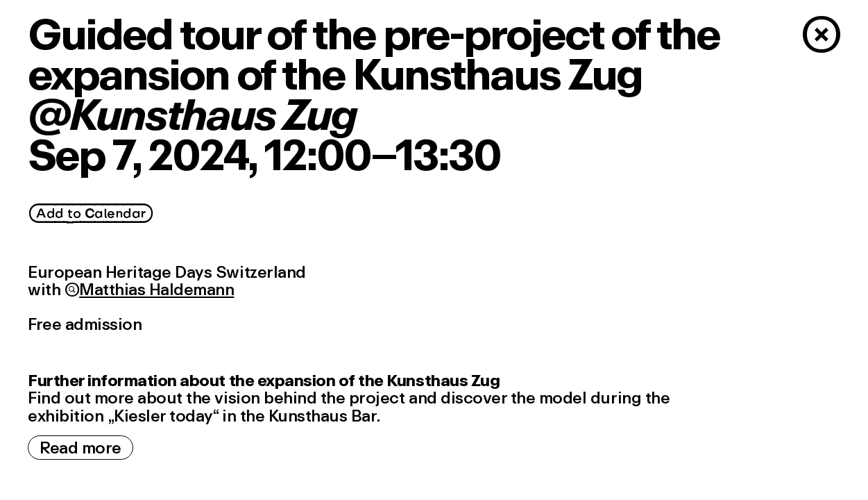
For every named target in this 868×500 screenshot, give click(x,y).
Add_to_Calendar (91, 214)
